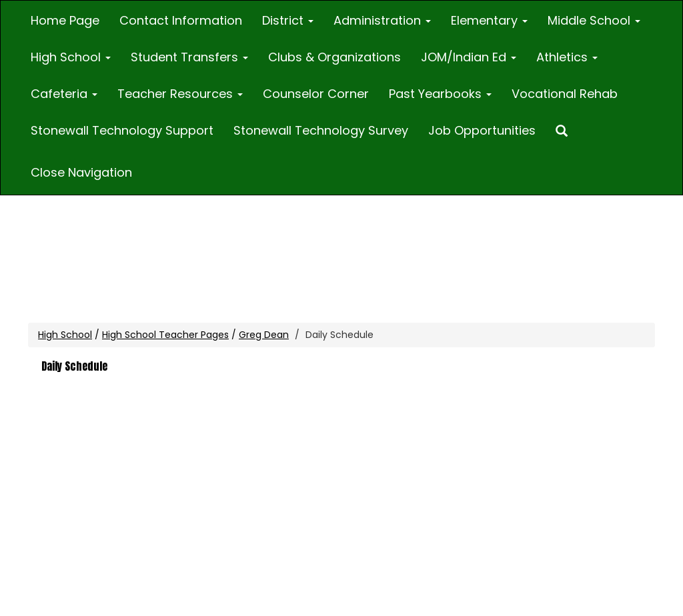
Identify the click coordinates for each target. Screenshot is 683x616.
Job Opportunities (482, 130)
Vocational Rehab (565, 94)
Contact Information (181, 20)
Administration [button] (382, 20)
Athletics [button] (567, 57)
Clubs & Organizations (334, 57)
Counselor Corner (316, 94)
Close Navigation (81, 172)
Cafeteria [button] (64, 94)
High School (65, 335)
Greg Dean (264, 335)
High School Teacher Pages (165, 335)
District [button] (288, 20)
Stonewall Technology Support (122, 130)
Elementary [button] (489, 20)
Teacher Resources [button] (180, 94)
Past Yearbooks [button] (440, 94)
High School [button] (71, 57)
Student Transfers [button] (189, 57)
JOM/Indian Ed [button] (469, 57)
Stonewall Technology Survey (321, 130)
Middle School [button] (594, 20)
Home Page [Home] (65, 20)
